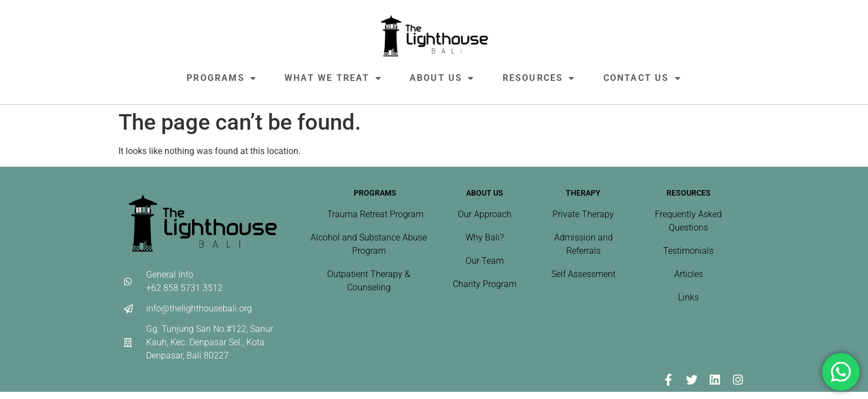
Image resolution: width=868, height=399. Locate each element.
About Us (442, 78)
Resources (539, 78)
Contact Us (642, 78)
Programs (222, 78)
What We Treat (333, 78)
